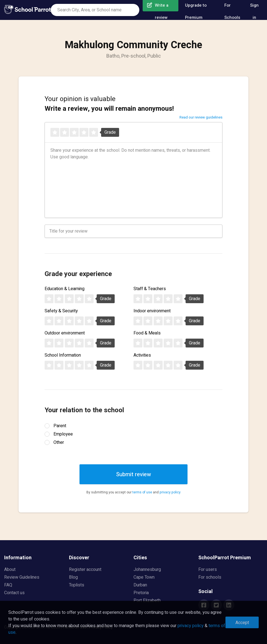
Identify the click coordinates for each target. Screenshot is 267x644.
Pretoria (141, 593)
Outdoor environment (65, 333)
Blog (73, 577)
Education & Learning (65, 289)
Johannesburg (147, 570)
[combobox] (95, 10)
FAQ (8, 585)
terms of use (142, 492)
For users (208, 570)
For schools (210, 577)
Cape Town (144, 577)
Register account (85, 570)
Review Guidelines (22, 577)
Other (59, 442)
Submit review (133, 474)
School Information (63, 355)
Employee (63, 434)
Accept (242, 623)
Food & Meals (147, 333)
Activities (142, 355)
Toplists (77, 585)
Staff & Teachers (150, 289)
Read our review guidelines (201, 117)
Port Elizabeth (147, 601)
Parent (60, 426)
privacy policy (170, 492)
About (10, 570)
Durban (140, 585)
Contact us (14, 593)
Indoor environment (152, 311)
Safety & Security (61, 311)
